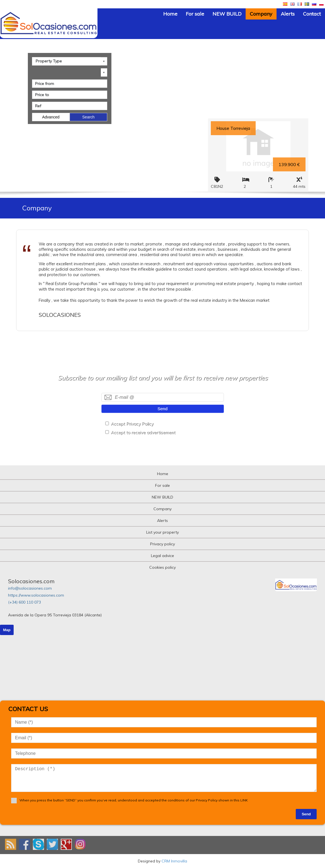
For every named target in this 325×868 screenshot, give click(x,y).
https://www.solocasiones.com (36, 595)
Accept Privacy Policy (132, 424)
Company (261, 14)
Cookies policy (162, 567)
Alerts (288, 14)
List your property (162, 532)
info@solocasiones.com (30, 588)
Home (170, 14)
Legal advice (162, 556)
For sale (195, 14)
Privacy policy (162, 544)
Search (88, 117)
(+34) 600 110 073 (25, 602)
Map (7, 630)
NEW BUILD (227, 14)
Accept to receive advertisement (143, 432)
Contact (312, 14)
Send (163, 409)
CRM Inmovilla (174, 861)
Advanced (51, 117)
